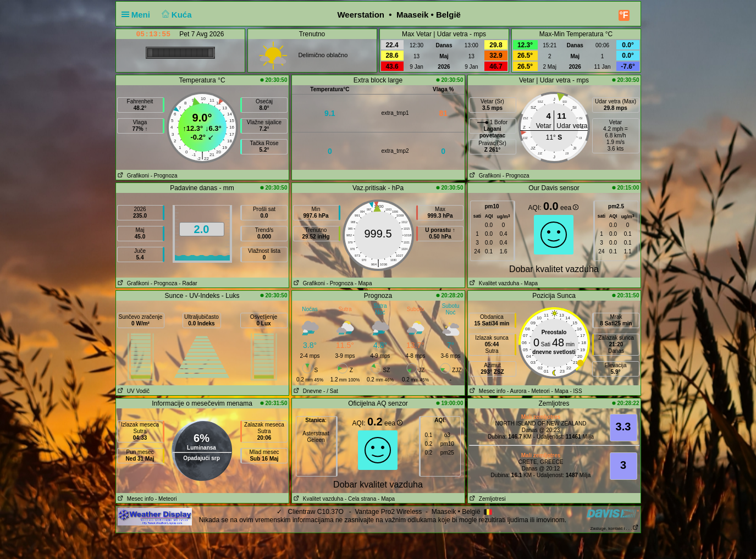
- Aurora (517, 391)
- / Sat (331, 391)
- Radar (188, 283)
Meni (138, 15)
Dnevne (307, 391)
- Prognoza (164, 176)
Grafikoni (133, 176)
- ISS (576, 391)
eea (569, 208)
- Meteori (539, 391)
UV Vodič (133, 391)
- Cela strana (360, 499)
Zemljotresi (487, 499)
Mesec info (487, 391)
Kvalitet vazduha (494, 283)
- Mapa (363, 283)
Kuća (175, 15)
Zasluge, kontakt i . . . (614, 528)
